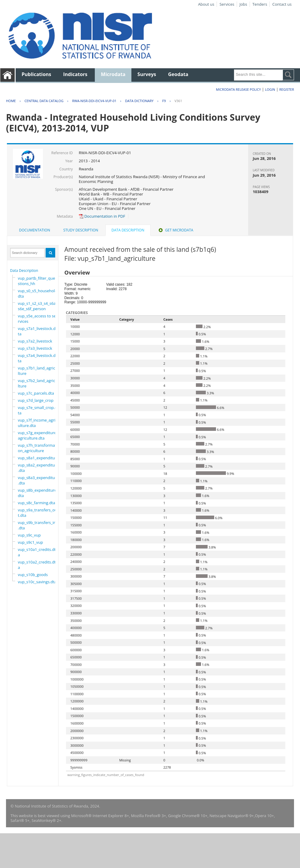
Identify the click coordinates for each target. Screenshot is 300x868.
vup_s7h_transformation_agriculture (38, 448)
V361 (178, 101)
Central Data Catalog (44, 101)
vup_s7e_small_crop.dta (38, 410)
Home (11, 101)
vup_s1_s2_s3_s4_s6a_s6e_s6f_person (38, 306)
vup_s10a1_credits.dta (37, 552)
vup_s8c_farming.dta (37, 503)
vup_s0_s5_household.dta (38, 293)
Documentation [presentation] (35, 230)
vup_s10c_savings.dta (37, 582)
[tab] (35, 230)
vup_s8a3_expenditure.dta (38, 480)
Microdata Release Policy (238, 89)
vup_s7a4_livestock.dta (37, 358)
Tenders (260, 4)
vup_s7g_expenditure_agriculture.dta (38, 435)
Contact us (282, 4)
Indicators (75, 74)
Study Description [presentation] (81, 230)
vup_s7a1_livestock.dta (37, 331)
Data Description (24, 271)
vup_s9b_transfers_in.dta (37, 525)
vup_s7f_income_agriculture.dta (38, 423)
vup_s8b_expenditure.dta (38, 493)
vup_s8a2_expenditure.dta (38, 468)
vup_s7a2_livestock (35, 341)
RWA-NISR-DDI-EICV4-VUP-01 (94, 101)
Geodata (178, 74)
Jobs (243, 4)
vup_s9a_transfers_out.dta (38, 513)
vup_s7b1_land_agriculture (38, 371)
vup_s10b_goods (33, 575)
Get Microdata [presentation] (175, 230)
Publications (36, 74)
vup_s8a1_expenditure (38, 458)
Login (270, 89)
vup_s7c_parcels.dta (36, 393)
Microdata (113, 74)
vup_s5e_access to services (37, 319)
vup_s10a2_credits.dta (37, 565)
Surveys (147, 74)
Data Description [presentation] (128, 230)
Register (287, 89)
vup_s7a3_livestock (35, 348)
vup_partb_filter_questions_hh (37, 281)
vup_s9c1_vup (31, 542)
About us (206, 4)
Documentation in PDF (102, 216)
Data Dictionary (139, 101)
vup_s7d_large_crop (36, 400)
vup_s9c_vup (29, 535)
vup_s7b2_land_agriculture (38, 383)
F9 (164, 101)
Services (227, 4)
